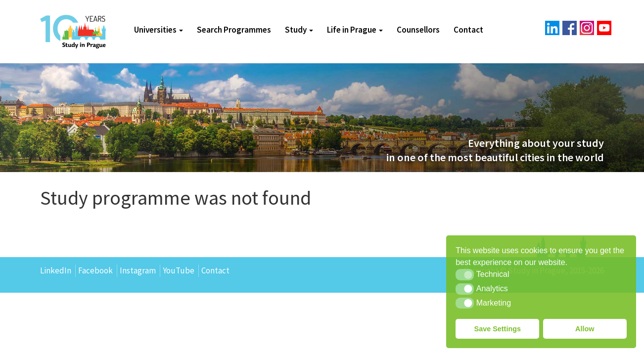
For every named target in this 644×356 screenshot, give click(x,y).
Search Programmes (234, 30)
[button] (465, 274)
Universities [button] (159, 30)
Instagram (138, 270)
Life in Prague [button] (355, 30)
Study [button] (299, 30)
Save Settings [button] (498, 329)
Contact (468, 30)
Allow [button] (585, 329)
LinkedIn (56, 270)
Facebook (95, 270)
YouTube (179, 270)
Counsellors (418, 30)
